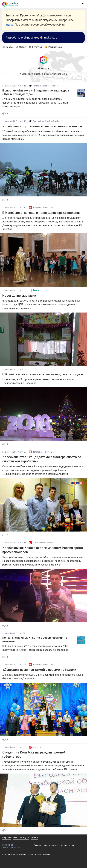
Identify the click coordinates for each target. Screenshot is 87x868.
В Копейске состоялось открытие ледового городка (43, 374)
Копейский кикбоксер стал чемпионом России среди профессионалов (43, 550)
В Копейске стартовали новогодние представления (41, 213)
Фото (36, 290)
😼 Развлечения (54, 47)
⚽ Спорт (21, 47)
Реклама (34, 838)
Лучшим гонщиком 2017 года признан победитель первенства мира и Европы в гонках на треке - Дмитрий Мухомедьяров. (36, 103)
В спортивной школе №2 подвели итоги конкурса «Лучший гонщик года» (36, 92)
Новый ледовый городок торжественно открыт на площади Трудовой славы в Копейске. (38, 381)
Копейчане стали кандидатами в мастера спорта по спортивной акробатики (42, 459)
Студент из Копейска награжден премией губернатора (34, 755)
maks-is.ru (51, 38)
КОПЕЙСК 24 (16, 844)
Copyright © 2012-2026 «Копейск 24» (18, 854)
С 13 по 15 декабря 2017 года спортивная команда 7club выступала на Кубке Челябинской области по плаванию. (36, 648)
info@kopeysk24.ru (43, 854)
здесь (9, 25)
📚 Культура (35, 47)
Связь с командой (21, 838)
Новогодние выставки (19, 296)
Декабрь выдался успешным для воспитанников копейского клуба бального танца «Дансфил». (43, 677)
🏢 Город (8, 47)
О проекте (7, 838)
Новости (47, 845)
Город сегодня (67, 845)
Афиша (55, 845)
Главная (37, 845)
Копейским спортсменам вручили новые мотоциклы (42, 126)
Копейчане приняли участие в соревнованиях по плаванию (35, 640)
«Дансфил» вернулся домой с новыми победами (39, 670)
